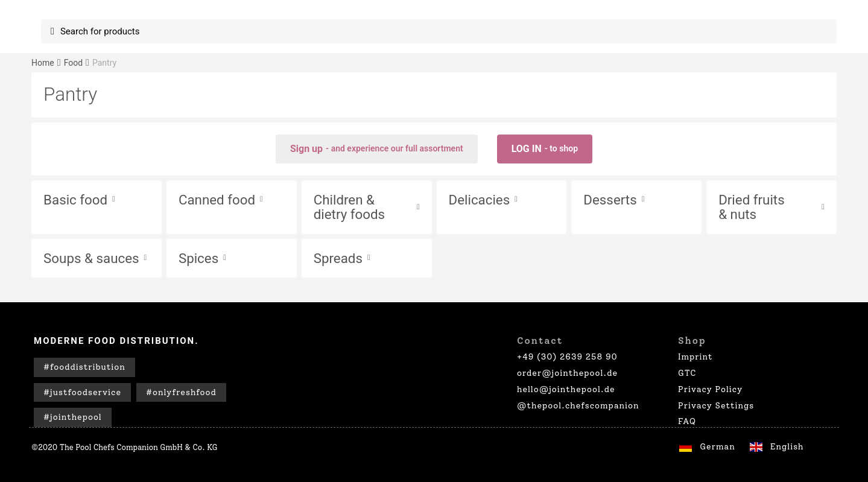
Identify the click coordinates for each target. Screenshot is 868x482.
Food (73, 63)
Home (43, 63)
